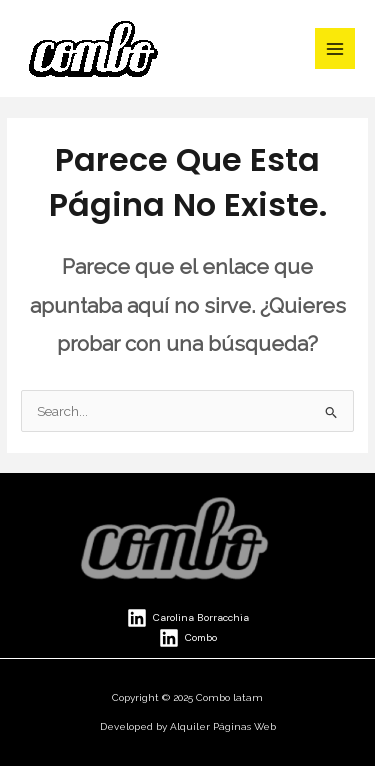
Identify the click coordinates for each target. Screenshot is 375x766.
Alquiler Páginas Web (223, 726)
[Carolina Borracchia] (188, 618)
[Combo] (188, 638)
